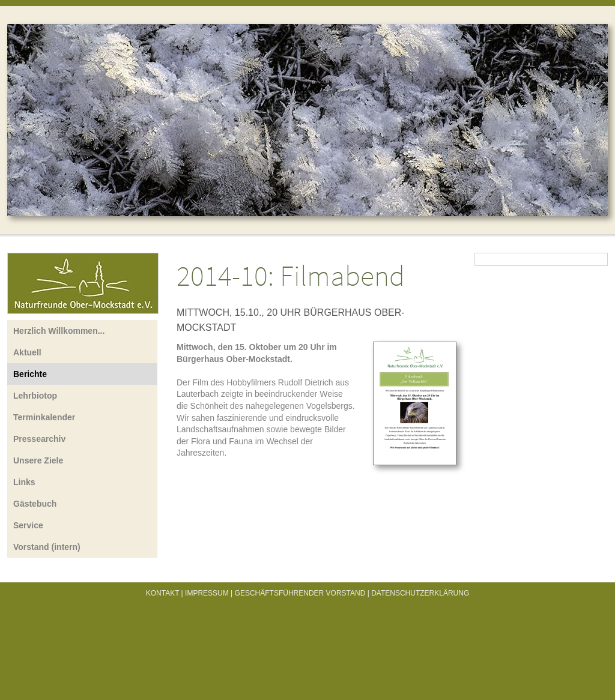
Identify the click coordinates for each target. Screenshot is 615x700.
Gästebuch (35, 504)
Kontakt (163, 593)
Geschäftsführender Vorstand (300, 593)
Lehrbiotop (35, 396)
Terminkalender (44, 417)
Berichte (30, 374)
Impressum (207, 593)
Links (24, 482)
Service (28, 525)
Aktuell (27, 352)
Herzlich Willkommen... (59, 331)
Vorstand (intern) (47, 547)
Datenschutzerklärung (420, 593)
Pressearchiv (39, 439)
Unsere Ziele (38, 460)
